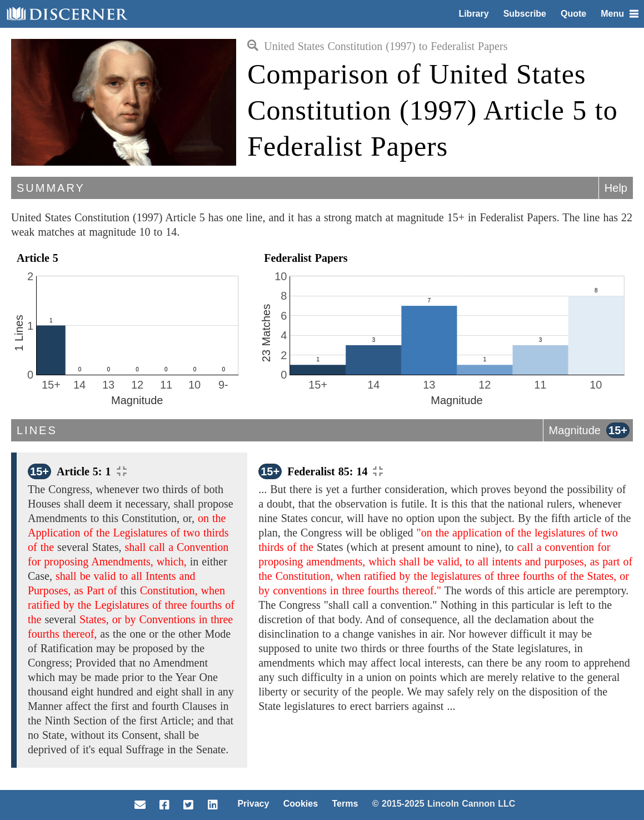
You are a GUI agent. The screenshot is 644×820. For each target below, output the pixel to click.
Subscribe (525, 14)
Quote (573, 14)
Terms (345, 804)
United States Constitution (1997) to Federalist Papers (377, 46)
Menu (620, 14)
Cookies (301, 804)
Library (473, 14)
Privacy (253, 804)
